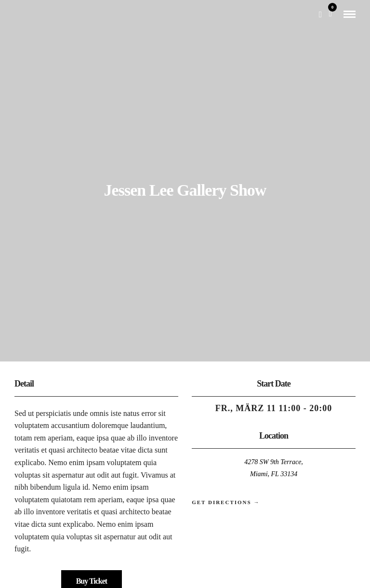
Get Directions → (226, 502)
